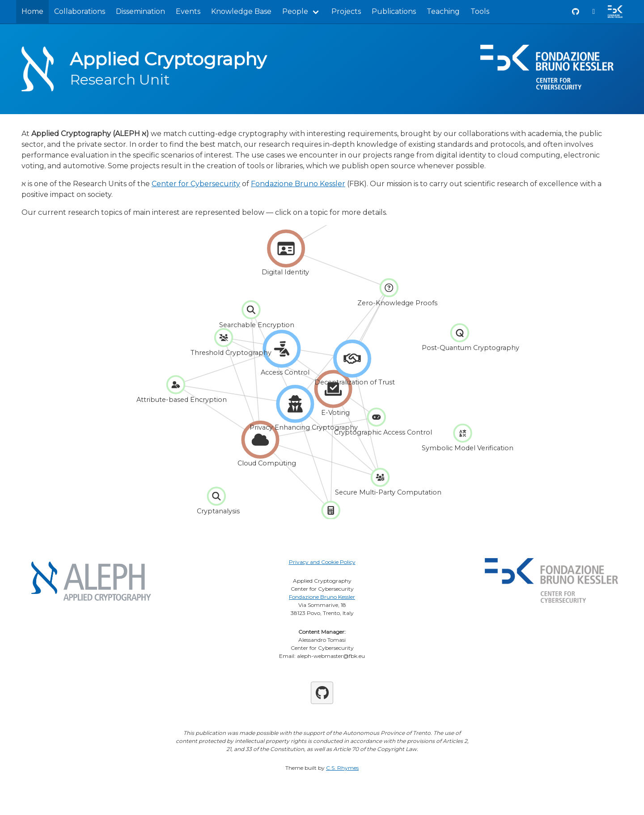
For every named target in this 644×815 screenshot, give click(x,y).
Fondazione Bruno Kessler (298, 184)
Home (32, 11)
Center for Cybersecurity (196, 184)
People (295, 11)
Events (188, 11)
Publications (394, 11)
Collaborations (80, 11)
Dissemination (140, 11)
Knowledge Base (241, 11)
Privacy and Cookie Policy (322, 562)
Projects (346, 11)
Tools (480, 11)
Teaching (443, 11)
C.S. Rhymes (342, 768)
